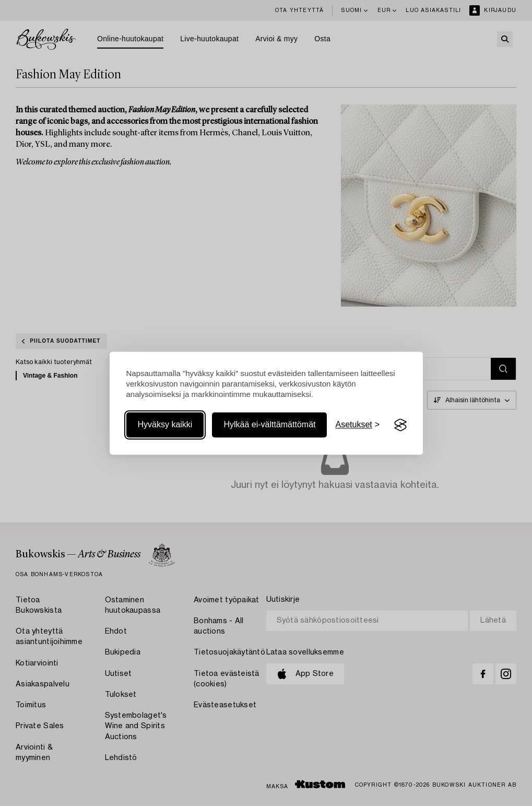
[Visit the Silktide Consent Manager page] (400, 425)
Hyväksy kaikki (165, 425)
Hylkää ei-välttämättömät (269, 425)
